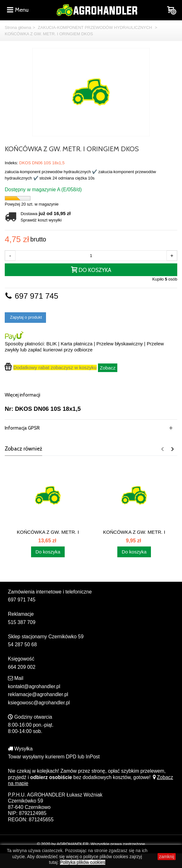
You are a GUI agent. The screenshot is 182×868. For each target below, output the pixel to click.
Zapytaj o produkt (25, 317)
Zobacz (108, 368)
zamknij (167, 857)
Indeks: (11, 163)
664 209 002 (22, 667)
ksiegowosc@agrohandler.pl (39, 703)
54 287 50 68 (22, 644)
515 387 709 (22, 622)
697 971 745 (32, 296)
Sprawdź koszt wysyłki (41, 220)
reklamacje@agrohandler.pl (38, 694)
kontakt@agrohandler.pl (34, 686)
